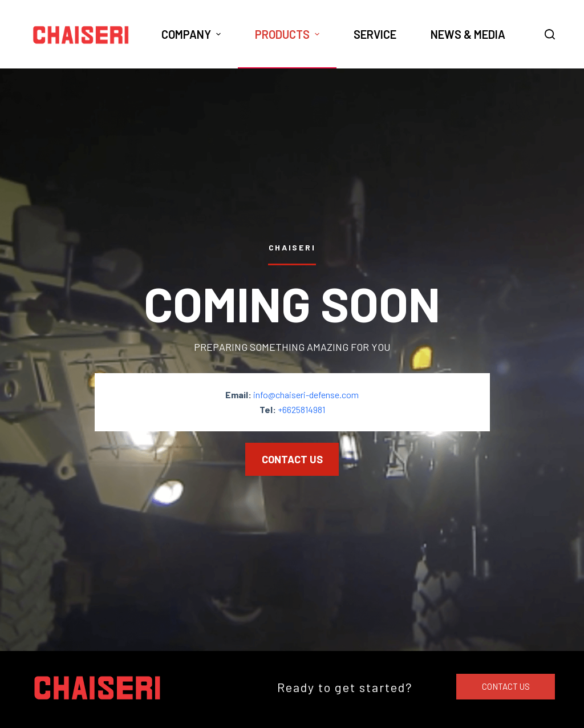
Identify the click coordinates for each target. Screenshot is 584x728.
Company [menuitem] (192, 34)
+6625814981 (301, 409)
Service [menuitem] (375, 34)
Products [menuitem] (289, 34)
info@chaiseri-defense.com (306, 394)
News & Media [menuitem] (468, 34)
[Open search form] (550, 34)
